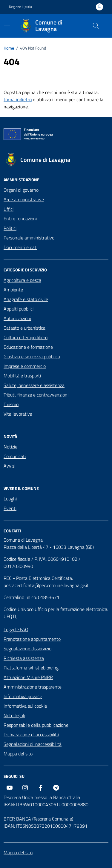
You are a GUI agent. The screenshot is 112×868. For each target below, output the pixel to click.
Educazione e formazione (28, 347)
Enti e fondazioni (20, 219)
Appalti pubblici (19, 309)
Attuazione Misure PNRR (28, 677)
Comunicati (15, 456)
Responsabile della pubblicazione (36, 725)
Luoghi (10, 499)
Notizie (10, 447)
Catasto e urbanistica (24, 328)
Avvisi (9, 466)
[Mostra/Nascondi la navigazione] (7, 25)
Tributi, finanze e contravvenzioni (36, 395)
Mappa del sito (18, 754)
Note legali (14, 715)
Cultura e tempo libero (26, 337)
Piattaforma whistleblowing (31, 668)
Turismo (11, 404)
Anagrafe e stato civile (26, 299)
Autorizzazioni (17, 318)
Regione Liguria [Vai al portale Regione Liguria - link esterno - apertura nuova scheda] (20, 7)
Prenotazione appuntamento (32, 639)
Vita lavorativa (18, 414)
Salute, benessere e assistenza (34, 385)
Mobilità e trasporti (22, 376)
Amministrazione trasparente (33, 687)
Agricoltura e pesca (22, 280)
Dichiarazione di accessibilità (31, 735)
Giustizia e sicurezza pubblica (32, 357)
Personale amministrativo (29, 238)
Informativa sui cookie (25, 706)
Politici (10, 228)
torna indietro (18, 99)
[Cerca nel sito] (96, 26)
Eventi (10, 508)
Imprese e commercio (25, 366)
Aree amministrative (24, 199)
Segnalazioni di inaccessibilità (33, 744)
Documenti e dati (20, 247)
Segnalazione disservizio (27, 649)
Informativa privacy (23, 696)
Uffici (9, 209)
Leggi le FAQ (16, 629)
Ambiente (13, 290)
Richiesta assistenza (24, 658)
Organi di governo (21, 190)
